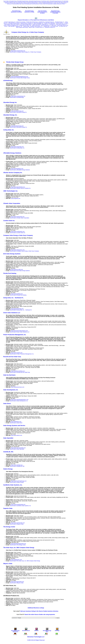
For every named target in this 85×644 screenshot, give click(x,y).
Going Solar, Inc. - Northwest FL (48, 24)
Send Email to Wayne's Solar (17, 583)
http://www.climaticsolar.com (18, 217)
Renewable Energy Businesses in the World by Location (39, 1)
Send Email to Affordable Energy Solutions (20, 170)
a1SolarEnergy (42, 22)
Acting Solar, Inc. (9, 130)
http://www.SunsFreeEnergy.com (19, 481)
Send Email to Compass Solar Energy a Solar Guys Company (24, 251)
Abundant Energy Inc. (50, 22)
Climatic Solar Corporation (50, 23)
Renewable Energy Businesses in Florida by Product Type (52, 2)
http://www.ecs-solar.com (17, 269)
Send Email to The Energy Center (18, 545)
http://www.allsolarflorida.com (18, 187)
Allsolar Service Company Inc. (27, 23)
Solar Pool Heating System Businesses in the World (42, 12)
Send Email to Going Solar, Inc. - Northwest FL (21, 310)
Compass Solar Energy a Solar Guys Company (18, 235)
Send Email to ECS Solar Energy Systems (20, 271)
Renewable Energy (13, 1)
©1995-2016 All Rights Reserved (36, 640)
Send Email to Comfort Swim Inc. (18, 233)
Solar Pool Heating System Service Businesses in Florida (32, 4)
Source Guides (6, 1)
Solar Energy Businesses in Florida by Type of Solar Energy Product (26, 3)
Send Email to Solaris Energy (17, 482)
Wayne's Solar (32, 27)
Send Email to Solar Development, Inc (19, 401)
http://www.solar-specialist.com (18, 448)
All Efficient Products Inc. (50, 27)
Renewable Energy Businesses (23, 1)
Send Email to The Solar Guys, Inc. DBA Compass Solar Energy (25, 561)
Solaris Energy (26, 26)
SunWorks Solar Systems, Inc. (36, 26)
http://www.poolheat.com (17, 294)
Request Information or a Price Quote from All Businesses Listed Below (36, 20)
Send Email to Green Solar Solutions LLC (20, 332)
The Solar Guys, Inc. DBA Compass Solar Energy (19, 548)
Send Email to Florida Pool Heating (18, 295)
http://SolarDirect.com (16, 422)
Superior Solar (46, 26)
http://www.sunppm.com (17, 353)
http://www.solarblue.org (17, 465)
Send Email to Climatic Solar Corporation (19, 218)
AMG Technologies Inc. (39, 23)
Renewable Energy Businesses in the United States (59, 1)
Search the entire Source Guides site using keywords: (40, 614)
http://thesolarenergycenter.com (19, 544)
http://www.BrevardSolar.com (18, 371)
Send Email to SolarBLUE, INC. (17, 466)
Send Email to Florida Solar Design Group (20, 78)
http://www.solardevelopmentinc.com (20, 400)
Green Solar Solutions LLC (61, 24)
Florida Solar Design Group (32, 22)
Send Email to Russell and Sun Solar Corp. (20, 372)
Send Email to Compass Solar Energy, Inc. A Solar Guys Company (25, 52)
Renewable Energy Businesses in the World (16, 11)
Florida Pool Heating (37, 24)
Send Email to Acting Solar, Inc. (17, 148)
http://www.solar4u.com (17, 435)
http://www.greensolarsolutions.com (19, 331)
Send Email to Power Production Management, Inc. (22, 354)
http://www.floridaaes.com (17, 169)
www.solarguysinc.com (16, 560)
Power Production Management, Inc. (11, 25)
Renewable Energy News (47, 630)
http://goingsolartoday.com (17, 309)
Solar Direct (54, 25)
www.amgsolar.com (16, 198)
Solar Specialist (11, 26)
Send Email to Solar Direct (16, 423)
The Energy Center (54, 26)
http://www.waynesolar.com (17, 582)
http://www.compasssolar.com (18, 51)
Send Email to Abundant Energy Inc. (18, 112)
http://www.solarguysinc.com (18, 250)
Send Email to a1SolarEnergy (17, 97)
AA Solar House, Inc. (40, 27)
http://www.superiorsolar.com (18, 523)
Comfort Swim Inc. (60, 23)
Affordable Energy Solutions (14, 23)
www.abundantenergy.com (17, 111)
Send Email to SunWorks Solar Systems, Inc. (20, 506)
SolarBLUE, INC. (19, 26)
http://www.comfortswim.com (18, 231)
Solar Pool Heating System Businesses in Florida (47, 3)
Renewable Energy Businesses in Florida (34, 2)
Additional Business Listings (36, 608)
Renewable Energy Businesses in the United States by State (15, 2)
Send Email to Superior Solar (17, 524)
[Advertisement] (27, 57)
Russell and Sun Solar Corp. (25, 25)
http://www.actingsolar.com (17, 147)
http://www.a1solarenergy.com (18, 96)
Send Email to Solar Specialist (17, 449)
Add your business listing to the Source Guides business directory (39, 611)
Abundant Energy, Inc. (60, 22)
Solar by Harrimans (36, 25)
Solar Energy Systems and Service (14, 425)
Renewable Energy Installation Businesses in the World (55, 12)
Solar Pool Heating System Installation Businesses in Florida (54, 4)
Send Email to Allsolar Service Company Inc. (20, 188)
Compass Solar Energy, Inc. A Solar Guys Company (15, 22)
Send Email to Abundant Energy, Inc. (18, 127)
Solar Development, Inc (46, 25)
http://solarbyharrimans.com (18, 387)
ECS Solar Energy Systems (26, 24)
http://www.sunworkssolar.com (18, 504)
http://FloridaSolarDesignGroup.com (20, 77)
